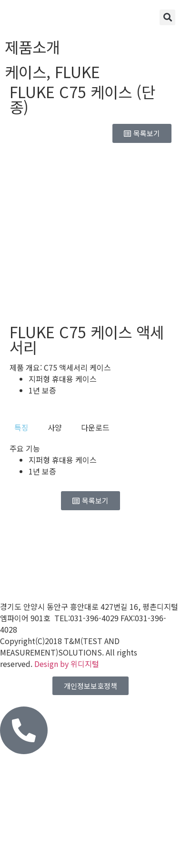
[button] (167, 17)
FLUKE (77, 71)
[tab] (21, 427)
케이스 (25, 71)
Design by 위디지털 (67, 664)
